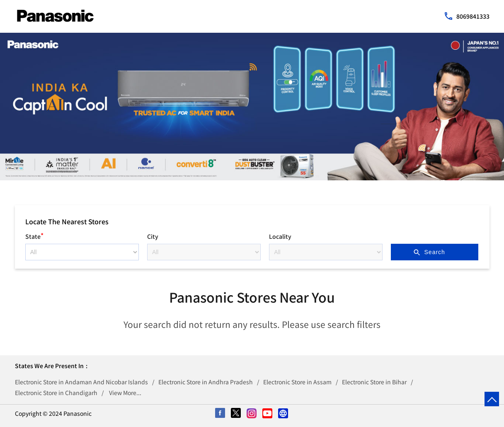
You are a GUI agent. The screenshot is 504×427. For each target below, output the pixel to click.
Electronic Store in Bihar (374, 382)
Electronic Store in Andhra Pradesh (206, 382)
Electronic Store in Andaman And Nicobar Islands (81, 382)
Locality (280, 236)
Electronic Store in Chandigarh (56, 393)
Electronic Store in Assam (297, 382)
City (153, 236)
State (34, 235)
